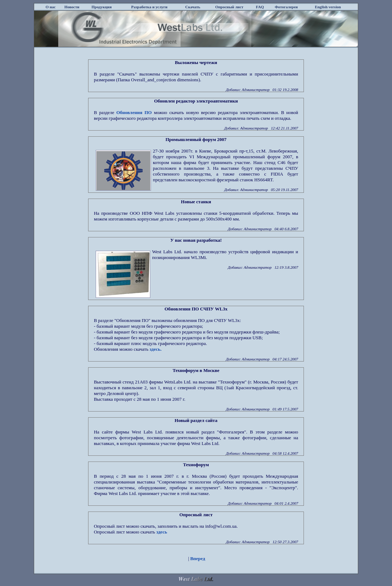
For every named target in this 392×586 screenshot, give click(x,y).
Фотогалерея (286, 7)
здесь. (156, 349)
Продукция (102, 7)
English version (328, 7)
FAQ (260, 7)
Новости (72, 7)
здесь (162, 532)
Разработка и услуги (149, 7)
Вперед (198, 558)
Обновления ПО (134, 112)
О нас (51, 7)
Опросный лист (229, 7)
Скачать (193, 7)
